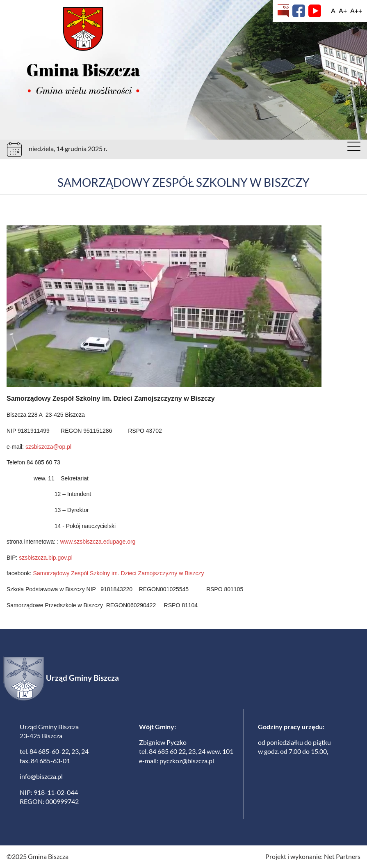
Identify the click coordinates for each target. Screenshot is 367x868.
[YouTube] (315, 11)
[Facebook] (299, 11)
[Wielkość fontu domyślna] (333, 11)
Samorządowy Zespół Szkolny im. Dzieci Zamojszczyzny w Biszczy (118, 573)
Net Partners (342, 856)
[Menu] (354, 148)
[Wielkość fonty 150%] (343, 11)
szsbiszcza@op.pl (48, 447)
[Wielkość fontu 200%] (356, 11)
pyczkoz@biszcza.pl (187, 761)
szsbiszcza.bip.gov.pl (46, 558)
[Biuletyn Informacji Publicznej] (283, 11)
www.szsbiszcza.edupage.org (98, 542)
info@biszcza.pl (41, 776)
